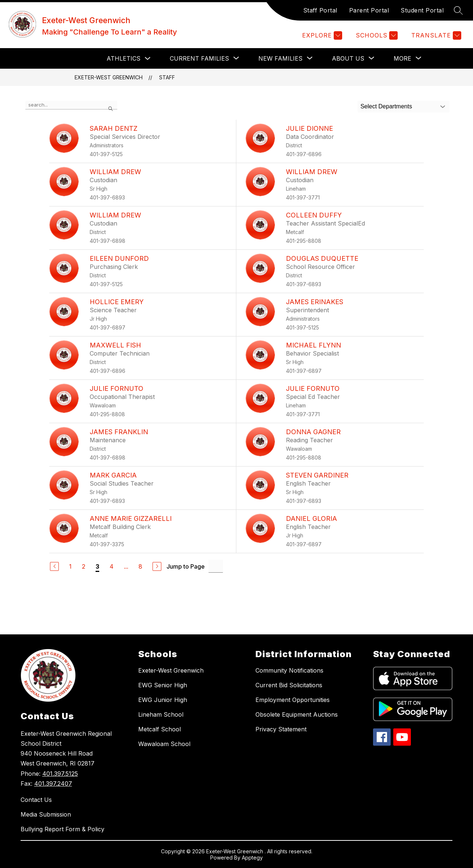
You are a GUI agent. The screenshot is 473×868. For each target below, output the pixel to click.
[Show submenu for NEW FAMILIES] (280, 58)
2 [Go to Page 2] (84, 566)
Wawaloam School (164, 744)
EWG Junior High (163, 700)
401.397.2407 (53, 784)
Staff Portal (320, 10)
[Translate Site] (435, 35)
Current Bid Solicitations (289, 685)
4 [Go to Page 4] (112, 566)
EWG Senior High (163, 685)
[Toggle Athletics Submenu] (148, 59)
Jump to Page (186, 566)
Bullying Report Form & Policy (62, 829)
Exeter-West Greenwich (109, 77)
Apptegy (252, 858)
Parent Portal (369, 10)
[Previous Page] (54, 566)
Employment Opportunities (293, 700)
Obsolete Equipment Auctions (297, 714)
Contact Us (36, 800)
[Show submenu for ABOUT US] (348, 58)
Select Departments (386, 106)
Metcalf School (160, 729)
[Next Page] (157, 566)
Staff (167, 77)
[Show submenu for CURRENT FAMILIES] (199, 58)
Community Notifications (289, 670)
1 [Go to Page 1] (70, 566)
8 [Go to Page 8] (140, 566)
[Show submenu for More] (402, 58)
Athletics (123, 58)
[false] (71, 105)
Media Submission (46, 814)
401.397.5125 (60, 774)
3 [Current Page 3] (97, 566)
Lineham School (161, 714)
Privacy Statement (281, 729)
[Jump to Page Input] (216, 566)
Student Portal (422, 10)
